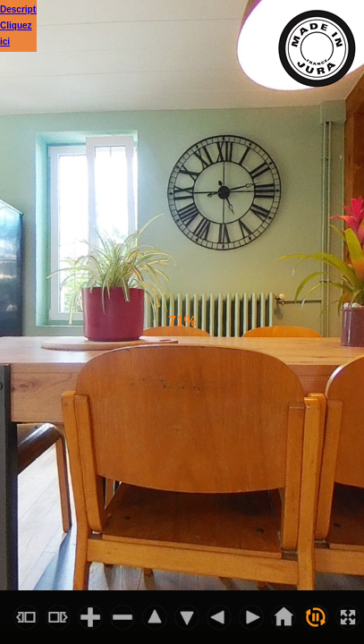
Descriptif (21, 9)
